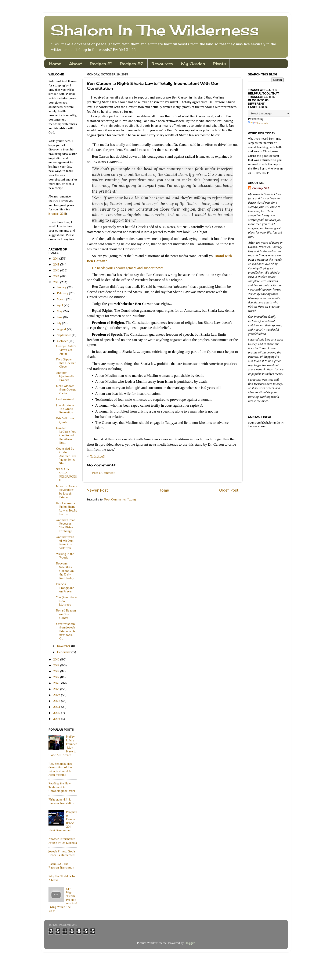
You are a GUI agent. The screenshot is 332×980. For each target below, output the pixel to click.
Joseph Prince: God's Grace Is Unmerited (62, 853)
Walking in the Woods (65, 556)
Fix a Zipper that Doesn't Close (66, 363)
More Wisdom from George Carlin (66, 390)
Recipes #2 (132, 64)
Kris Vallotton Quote (65, 420)
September (64, 335)
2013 (57, 270)
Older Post (229, 490)
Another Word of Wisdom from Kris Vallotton (65, 542)
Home (55, 64)
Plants (219, 64)
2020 (57, 683)
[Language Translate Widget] (269, 113)
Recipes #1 (101, 64)
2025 (57, 713)
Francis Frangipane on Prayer (65, 588)
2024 (57, 707)
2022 (57, 695)
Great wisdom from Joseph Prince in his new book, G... (66, 631)
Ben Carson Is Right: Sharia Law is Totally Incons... (67, 509)
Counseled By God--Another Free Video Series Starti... (66, 456)
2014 (57, 276)
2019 (57, 677)
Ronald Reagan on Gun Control (66, 614)
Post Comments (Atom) (120, 499)
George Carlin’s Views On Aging (66, 350)
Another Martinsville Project (65, 376)
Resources (162, 64)
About (75, 64)
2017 (57, 665)
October (63, 341)
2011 (56, 259)
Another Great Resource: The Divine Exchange (65, 525)
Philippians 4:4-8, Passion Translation (61, 801)
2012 (57, 264)
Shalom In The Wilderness (155, 30)
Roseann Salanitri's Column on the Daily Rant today (65, 571)
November (64, 646)
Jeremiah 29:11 (57, 214)
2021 (57, 689)
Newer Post (97, 490)
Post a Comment (103, 473)
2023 (57, 701)
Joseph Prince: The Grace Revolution (65, 409)
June (60, 317)
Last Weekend (65, 399)
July (59, 323)
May (60, 311)
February (63, 293)
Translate (258, 123)
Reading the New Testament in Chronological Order (62, 787)
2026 (57, 719)
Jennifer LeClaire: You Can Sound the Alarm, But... (66, 435)
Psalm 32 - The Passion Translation (61, 866)
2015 (57, 282)
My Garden (193, 64)
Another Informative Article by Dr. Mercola (63, 841)
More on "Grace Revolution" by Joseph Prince (67, 492)
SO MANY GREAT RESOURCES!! (66, 475)
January (62, 287)
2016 (57, 659)
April (60, 305)
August (62, 329)
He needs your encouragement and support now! (127, 268)
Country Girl (260, 188)
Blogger (189, 943)
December (64, 652)
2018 (57, 671)
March (62, 299)
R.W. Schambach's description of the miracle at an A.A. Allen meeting (60, 769)
